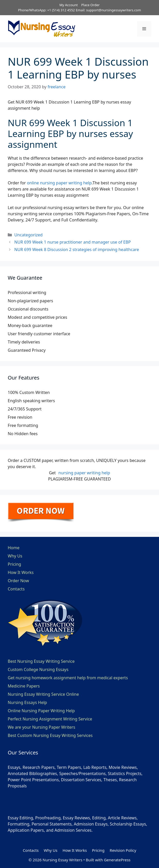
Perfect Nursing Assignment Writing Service (50, 719)
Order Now (18, 581)
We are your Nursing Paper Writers (41, 727)
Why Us (15, 556)
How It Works (21, 572)
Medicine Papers (24, 686)
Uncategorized (29, 235)
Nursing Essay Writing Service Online (43, 694)
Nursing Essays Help (27, 702)
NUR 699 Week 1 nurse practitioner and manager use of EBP (73, 242)
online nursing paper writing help (59, 183)
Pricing (14, 564)
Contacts (16, 589)
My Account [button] (68, 5)
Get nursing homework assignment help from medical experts (68, 678)
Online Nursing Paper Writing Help (41, 711)
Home (14, 548)
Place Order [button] (90, 5)
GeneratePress (117, 860)
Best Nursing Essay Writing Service (41, 661)
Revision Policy (123, 850)
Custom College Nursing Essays (38, 669)
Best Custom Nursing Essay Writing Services (50, 735)
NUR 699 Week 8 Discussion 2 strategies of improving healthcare (77, 250)
